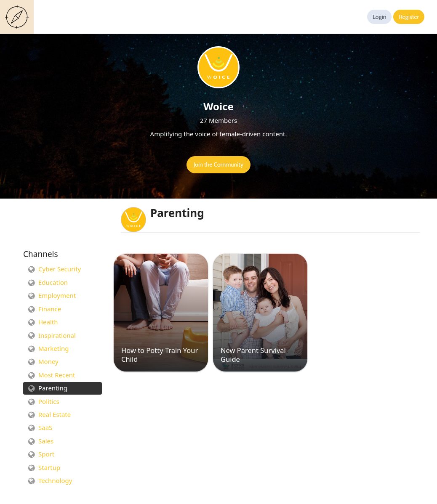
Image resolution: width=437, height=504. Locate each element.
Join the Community (218, 164)
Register (409, 17)
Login (380, 17)
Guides (19, 17)
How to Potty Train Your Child (160, 355)
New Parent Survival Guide (253, 355)
